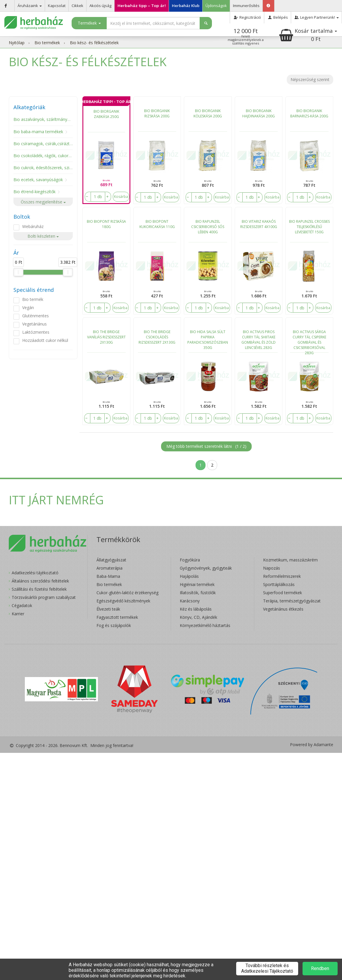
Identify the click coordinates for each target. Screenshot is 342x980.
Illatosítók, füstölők (198, 593)
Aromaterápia (109, 568)
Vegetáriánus (34, 324)
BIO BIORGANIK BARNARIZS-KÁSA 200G (309, 113)
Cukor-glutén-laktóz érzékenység (127, 593)
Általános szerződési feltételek (40, 581)
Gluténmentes (36, 316)
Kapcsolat (57, 6)
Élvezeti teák (108, 609)
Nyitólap (17, 43)
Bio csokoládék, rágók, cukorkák (44, 156)
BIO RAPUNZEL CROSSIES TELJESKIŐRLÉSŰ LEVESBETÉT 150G (309, 227)
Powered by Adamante (312, 745)
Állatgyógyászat (111, 560)
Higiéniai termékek (197, 584)
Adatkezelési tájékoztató (35, 573)
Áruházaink (30, 6)
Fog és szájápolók (114, 625)
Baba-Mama (108, 576)
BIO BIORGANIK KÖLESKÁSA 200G (208, 113)
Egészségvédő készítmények (123, 601)
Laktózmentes (36, 332)
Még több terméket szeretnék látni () (206, 446)
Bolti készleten (43, 236)
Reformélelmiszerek (282, 576)
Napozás (272, 568)
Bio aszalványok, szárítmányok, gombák (52, 119)
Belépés (278, 17)
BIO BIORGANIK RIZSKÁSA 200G (157, 113)
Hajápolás (189, 576)
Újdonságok (216, 6)
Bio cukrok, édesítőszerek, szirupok (47, 168)
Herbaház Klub (186, 6)
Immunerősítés (246, 6)
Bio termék (33, 299)
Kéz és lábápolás (196, 609)
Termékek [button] (89, 23)
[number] (98, 197)
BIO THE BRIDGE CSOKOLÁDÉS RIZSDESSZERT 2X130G (157, 337)
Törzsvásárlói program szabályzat (44, 597)
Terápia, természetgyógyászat (292, 601)
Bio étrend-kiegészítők (34, 192)
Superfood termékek (283, 593)
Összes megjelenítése (43, 202)
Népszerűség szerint (310, 79)
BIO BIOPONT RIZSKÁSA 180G (106, 224)
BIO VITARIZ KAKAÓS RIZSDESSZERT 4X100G (259, 224)
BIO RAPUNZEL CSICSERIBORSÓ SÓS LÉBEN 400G (208, 227)
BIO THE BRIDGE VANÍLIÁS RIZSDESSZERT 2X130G (106, 337)
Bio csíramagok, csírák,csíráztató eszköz (52, 144)
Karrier (18, 614)
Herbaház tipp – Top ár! (142, 6)
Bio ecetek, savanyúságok (38, 180)
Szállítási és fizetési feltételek (39, 589)
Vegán (28, 307)
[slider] (18, 272)
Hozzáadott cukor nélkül (45, 340)
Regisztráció (247, 17)
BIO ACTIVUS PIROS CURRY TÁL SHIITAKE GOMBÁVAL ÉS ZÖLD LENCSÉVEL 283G (259, 340)
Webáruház (33, 226)
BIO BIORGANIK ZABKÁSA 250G (106, 114)
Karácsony (190, 601)
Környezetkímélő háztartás (205, 625)
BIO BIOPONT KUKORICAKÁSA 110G (157, 224)
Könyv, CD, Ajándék (198, 617)
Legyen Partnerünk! (316, 17)
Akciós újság (100, 6)
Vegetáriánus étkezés (283, 609)
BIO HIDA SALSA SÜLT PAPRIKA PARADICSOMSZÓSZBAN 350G (208, 340)
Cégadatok (22, 605)
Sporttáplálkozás (279, 584)
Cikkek (77, 6)
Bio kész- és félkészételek (94, 43)
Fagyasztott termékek (117, 617)
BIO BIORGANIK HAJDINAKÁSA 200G (259, 113)
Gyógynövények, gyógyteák (206, 568)
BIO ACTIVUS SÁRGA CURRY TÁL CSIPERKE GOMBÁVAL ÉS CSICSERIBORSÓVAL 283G (309, 341)
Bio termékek (47, 43)
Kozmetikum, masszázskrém (290, 560)
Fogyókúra (190, 560)
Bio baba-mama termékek (38, 132)
